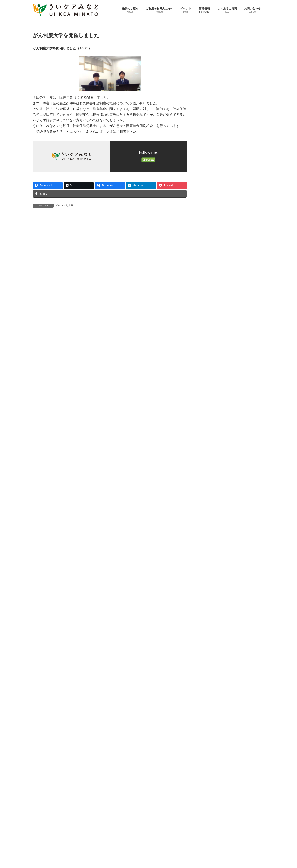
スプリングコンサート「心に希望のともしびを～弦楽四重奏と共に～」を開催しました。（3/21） (242, 168)
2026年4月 (210, 295)
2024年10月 (211, 448)
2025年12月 (211, 329)
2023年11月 (211, 541)
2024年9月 (210, 456)
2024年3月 (210, 507)
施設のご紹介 (122, 812)
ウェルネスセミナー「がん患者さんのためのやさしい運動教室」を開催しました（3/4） (242, 263)
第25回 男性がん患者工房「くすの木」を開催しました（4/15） (241, 97)
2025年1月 (210, 423)
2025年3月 (210, 406)
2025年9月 (210, 355)
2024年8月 (210, 465)
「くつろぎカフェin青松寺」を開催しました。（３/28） (242, 142)
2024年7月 (210, 473)
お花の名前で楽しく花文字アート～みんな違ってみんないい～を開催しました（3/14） (242, 216)
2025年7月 (210, 372)
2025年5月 (210, 389)
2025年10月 (211, 346)
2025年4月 (210, 397)
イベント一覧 (125, 842)
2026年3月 (210, 304)
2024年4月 (210, 499)
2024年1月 (210, 524)
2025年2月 (210, 414)
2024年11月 (211, 440)
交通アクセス (44, 794)
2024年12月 (211, 431)
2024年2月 (210, 516)
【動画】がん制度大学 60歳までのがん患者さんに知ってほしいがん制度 (242, 49)
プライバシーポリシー (73, 794)
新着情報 (120, 857)
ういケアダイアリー (128, 850)
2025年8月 (210, 363)
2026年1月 (210, 321)
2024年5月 (210, 490)
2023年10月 (211, 550)
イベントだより (64, 205)
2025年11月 (211, 338)
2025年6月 (210, 380)
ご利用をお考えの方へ (127, 820)
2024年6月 (210, 482)
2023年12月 (211, 533)
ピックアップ (125, 834)
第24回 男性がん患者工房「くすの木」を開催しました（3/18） (241, 192)
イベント (120, 827)
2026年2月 (210, 312)
